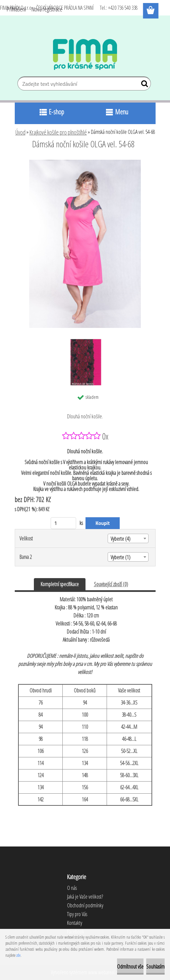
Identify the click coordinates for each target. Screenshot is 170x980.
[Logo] (85, 54)
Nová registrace (47, 9)
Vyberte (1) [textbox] (121, 557)
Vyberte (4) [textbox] (121, 539)
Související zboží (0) (111, 584)
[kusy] (64, 523)
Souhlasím (155, 967)
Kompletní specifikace (60, 584)
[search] (143, 85)
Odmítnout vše (130, 967)
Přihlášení (16, 9)
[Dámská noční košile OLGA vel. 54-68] (85, 162)
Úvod (20, 132)
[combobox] (128, 538)
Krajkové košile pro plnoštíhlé (58, 132)
